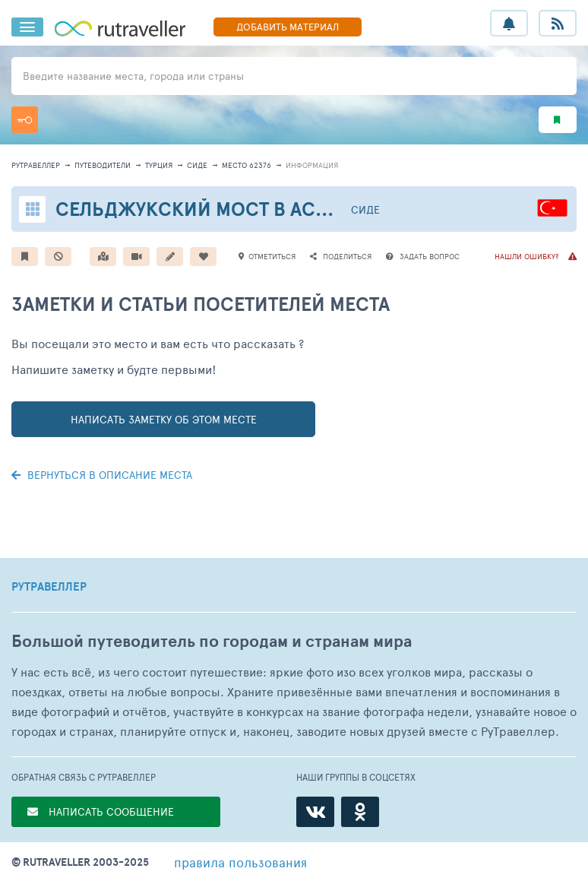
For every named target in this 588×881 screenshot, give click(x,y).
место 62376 (247, 165)
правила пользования (240, 862)
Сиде (197, 165)
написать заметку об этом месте (164, 419)
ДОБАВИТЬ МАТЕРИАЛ (288, 27)
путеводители (103, 165)
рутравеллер (36, 165)
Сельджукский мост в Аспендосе (230, 209)
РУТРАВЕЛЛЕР (49, 587)
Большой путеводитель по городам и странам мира (212, 641)
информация (312, 165)
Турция (159, 165)
